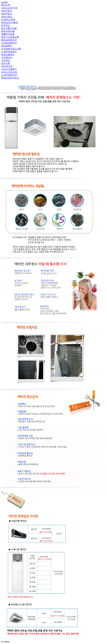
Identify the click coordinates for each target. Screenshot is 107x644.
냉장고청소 (7, 17)
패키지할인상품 (9, 28)
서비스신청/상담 (9, 72)
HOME (4, 2)
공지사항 (6, 63)
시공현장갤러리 (9, 52)
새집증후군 (7, 46)
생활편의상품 (8, 34)
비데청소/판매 (8, 20)
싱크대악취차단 (9, 43)
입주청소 (6, 25)
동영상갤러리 (8, 55)
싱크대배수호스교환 (11, 49)
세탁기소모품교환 (10, 37)
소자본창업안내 (9, 75)
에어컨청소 (7, 14)
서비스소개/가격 (9, 8)
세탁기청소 (7, 11)
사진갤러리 (7, 57)
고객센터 (6, 60)
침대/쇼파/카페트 (10, 22)
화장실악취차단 (9, 40)
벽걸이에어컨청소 (10, 78)
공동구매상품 (8, 31)
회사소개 (6, 5)
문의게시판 (7, 66)
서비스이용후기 (9, 69)
